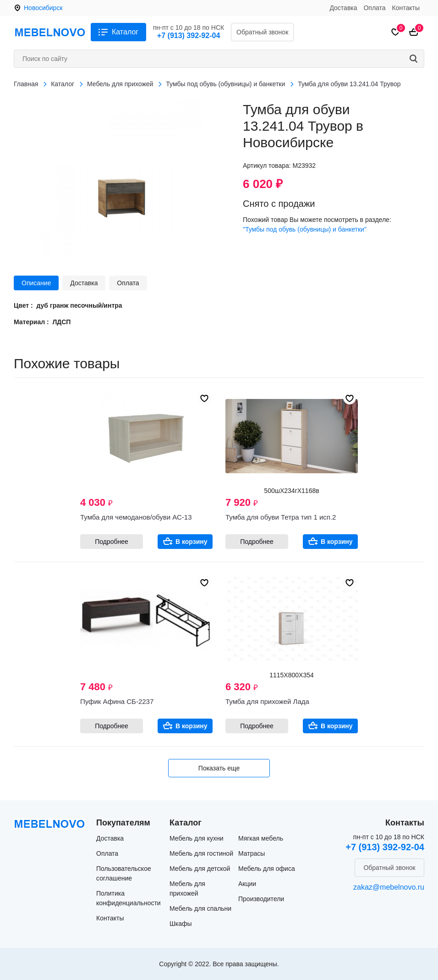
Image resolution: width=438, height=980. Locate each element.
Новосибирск (43, 8)
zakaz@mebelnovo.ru (389, 887)
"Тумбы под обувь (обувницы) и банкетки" (305, 229)
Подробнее (112, 542)
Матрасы (252, 853)
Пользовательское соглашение (124, 873)
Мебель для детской (200, 869)
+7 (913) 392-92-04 (189, 36)
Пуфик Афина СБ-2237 (117, 701)
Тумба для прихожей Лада (267, 701)
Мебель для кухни (197, 838)
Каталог (125, 32)
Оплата (374, 8)
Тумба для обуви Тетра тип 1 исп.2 (281, 517)
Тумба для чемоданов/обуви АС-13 (136, 517)
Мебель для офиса (267, 869)
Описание (36, 283)
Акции (247, 884)
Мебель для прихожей (187, 889)
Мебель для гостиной (201, 853)
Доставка (343, 8)
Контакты (406, 8)
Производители (261, 899)
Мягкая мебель (261, 838)
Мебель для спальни (200, 908)
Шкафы (181, 924)
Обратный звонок (262, 32)
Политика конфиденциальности (129, 898)
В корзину (192, 542)
